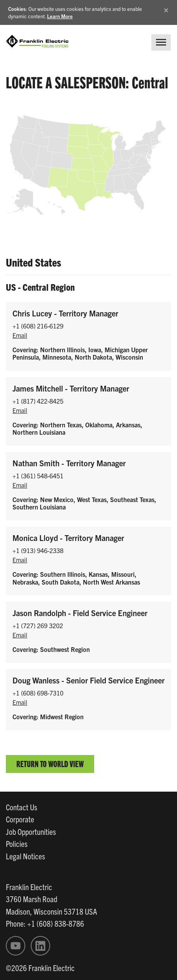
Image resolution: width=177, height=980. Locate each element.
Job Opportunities (31, 831)
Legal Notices (25, 856)
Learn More (60, 16)
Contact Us (22, 807)
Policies (17, 843)
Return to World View (50, 763)
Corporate (20, 819)
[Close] (166, 9)
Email (20, 335)
